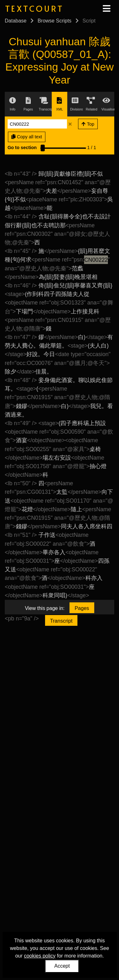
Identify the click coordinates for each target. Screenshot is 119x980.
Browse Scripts (54, 21)
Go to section (22, 148)
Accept (62, 966)
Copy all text (27, 137)
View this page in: (45, 608)
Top (88, 124)
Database (16, 21)
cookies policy (40, 956)
